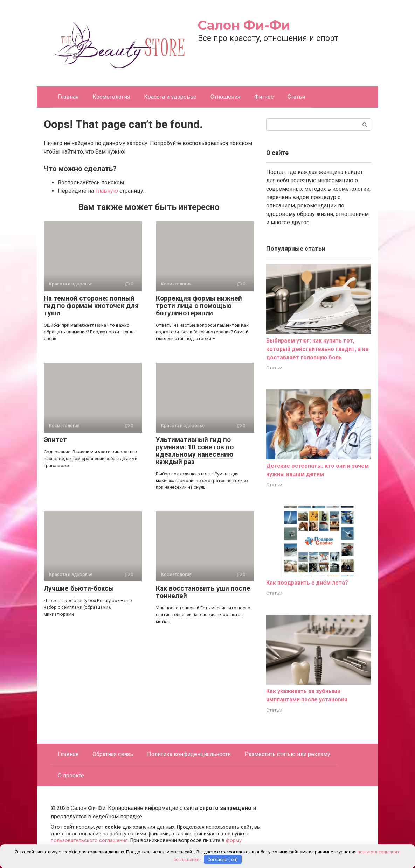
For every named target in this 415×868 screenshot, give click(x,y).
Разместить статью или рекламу (288, 754)
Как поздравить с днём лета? (307, 583)
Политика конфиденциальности (189, 754)
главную (107, 191)
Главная (68, 97)
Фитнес (264, 97)
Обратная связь (113, 754)
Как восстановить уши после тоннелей (203, 592)
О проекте (71, 775)
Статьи (296, 97)
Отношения (225, 97)
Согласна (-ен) (223, 859)
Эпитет (55, 440)
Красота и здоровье (170, 97)
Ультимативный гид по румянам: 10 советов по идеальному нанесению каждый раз (195, 451)
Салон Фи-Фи (244, 25)
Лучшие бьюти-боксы (79, 588)
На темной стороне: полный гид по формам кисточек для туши (91, 306)
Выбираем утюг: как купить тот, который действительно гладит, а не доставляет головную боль (317, 349)
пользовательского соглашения (89, 841)
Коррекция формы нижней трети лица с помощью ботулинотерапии (199, 306)
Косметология (111, 97)
